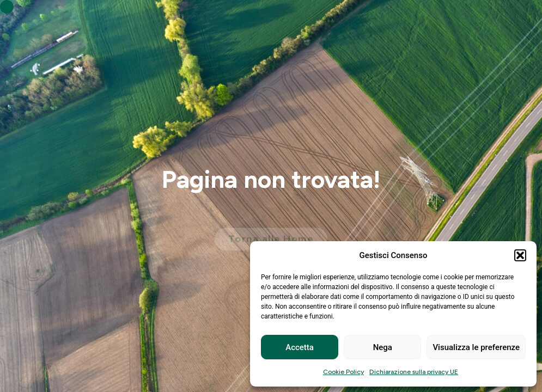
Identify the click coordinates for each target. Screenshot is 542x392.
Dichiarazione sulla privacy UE (414, 372)
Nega (383, 347)
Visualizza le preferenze (476, 347)
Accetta (300, 347)
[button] (520, 255)
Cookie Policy (343, 372)
